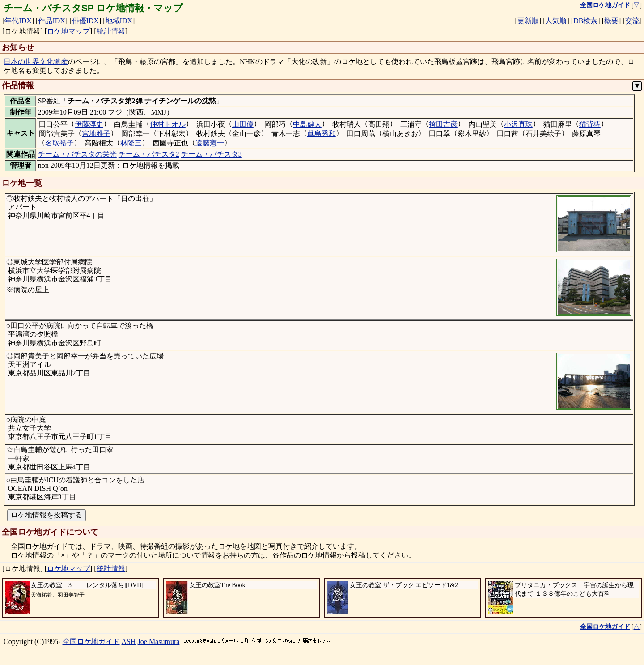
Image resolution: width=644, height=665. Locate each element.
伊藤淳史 (89, 124)
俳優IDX (85, 21)
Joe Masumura (159, 642)
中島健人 (307, 124)
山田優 (243, 124)
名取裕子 (59, 143)
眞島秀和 (322, 134)
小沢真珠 (518, 124)
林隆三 (131, 143)
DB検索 (585, 21)
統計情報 (111, 31)
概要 (611, 21)
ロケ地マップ (68, 31)
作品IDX (51, 21)
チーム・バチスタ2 (149, 154)
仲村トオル (168, 124)
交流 (632, 21)
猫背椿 (590, 124)
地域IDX (119, 21)
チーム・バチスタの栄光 (77, 154)
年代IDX (18, 21)
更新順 (528, 21)
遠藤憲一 (210, 143)
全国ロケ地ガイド (91, 642)
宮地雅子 (96, 134)
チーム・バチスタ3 (212, 154)
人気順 (556, 21)
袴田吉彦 (443, 124)
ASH (129, 642)
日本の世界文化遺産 (36, 62)
